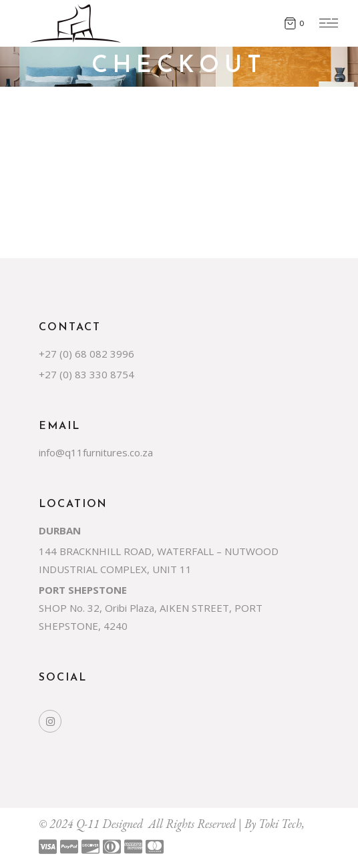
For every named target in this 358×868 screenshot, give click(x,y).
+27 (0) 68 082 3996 (86, 354)
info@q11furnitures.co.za (96, 452)
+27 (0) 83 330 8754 (86, 374)
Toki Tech (280, 824)
